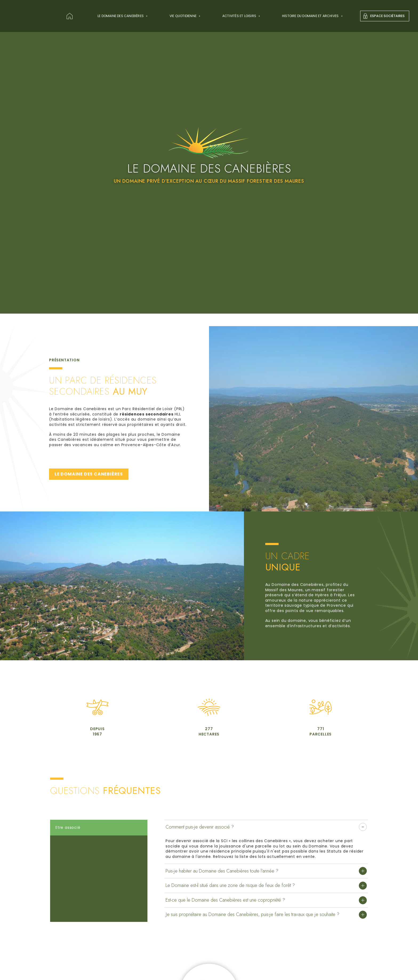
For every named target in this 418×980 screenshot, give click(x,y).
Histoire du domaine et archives (312, 16)
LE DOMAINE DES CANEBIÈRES (89, 474)
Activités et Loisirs (241, 16)
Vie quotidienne (185, 16)
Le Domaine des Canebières (123, 16)
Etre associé (68, 827)
